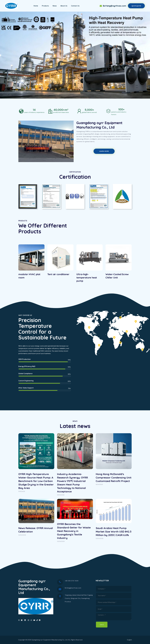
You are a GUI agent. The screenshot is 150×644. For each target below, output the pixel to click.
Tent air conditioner (58, 274)
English (129, 640)
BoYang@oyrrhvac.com (113, 6)
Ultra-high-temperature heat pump (87, 278)
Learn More (104, 151)
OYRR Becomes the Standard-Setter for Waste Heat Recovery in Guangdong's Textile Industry (74, 531)
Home (36, 6)
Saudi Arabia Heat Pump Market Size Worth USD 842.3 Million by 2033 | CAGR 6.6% (114, 532)
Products (45, 6)
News (55, 6)
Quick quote (136, 6)
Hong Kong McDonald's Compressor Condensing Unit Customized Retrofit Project (114, 478)
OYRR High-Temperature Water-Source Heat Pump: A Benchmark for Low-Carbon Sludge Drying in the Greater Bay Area (36, 481)
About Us (64, 6)
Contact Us (75, 6)
